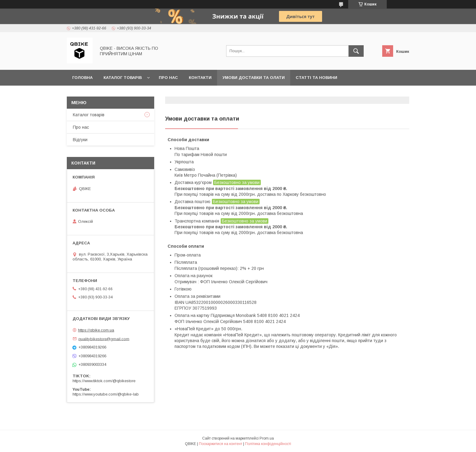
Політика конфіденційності (268, 444)
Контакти (200, 78)
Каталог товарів (123, 78)
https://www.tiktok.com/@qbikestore (104, 381)
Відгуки (80, 140)
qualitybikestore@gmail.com (104, 339)
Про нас (168, 78)
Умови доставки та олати (254, 78)
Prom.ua (267, 438)
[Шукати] (356, 51)
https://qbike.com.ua (96, 330)
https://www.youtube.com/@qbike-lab (106, 394)
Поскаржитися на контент (221, 444)
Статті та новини (316, 78)
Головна (82, 78)
